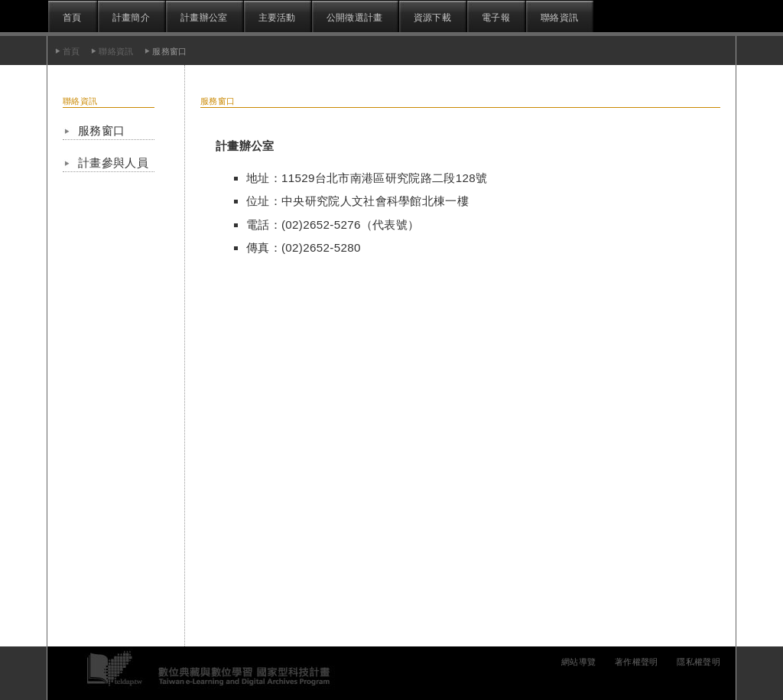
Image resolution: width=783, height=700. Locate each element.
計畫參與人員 (113, 163)
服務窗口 (101, 130)
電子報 (496, 18)
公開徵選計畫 (355, 18)
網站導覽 (578, 662)
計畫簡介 (131, 18)
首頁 (72, 18)
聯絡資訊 (559, 18)
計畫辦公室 (204, 18)
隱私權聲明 (699, 662)
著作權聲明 (637, 662)
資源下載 (432, 18)
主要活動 (277, 18)
